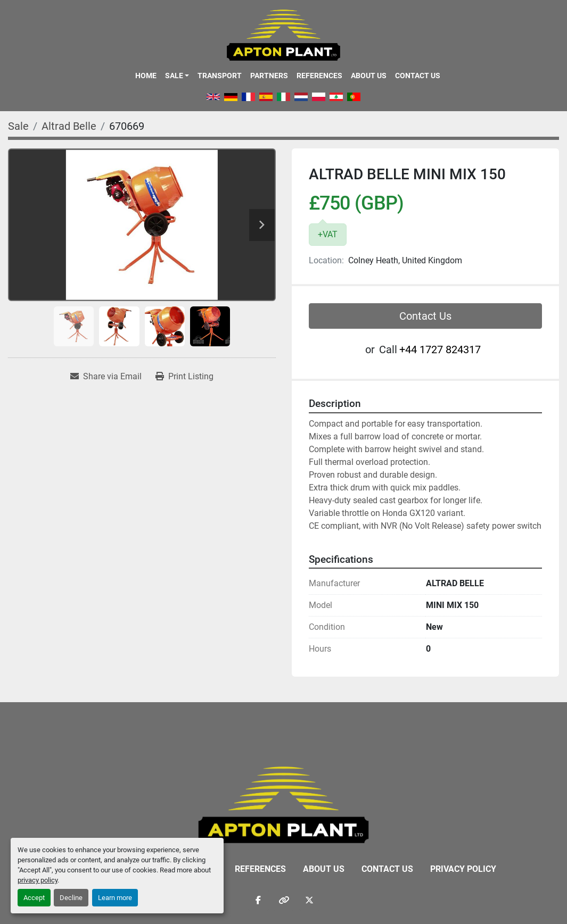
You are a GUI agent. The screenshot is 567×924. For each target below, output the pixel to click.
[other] (284, 900)
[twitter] (309, 900)
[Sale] (18, 126)
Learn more (115, 898)
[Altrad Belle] (69, 126)
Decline (71, 898)
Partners (269, 76)
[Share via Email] (106, 377)
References (319, 76)
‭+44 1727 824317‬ (440, 349)
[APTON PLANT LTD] (283, 804)
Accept (34, 898)
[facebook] (258, 900)
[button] (177, 76)
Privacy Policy (463, 869)
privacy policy (38, 880)
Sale (174, 76)
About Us (369, 76)
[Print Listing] (184, 377)
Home (146, 76)
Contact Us (418, 76)
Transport (220, 76)
